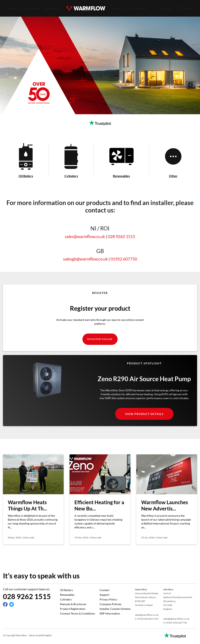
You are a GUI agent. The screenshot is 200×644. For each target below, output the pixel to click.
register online (100, 339)
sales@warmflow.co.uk (85, 236)
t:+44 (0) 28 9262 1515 (147, 619)
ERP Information (110, 613)
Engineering (52, 8)
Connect (167, 8)
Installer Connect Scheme (115, 609)
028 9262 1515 (121, 236)
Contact (104, 590)
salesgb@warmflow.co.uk (85, 259)
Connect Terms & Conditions (77, 613)
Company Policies (111, 604)
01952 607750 (124, 259)
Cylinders (66, 599)
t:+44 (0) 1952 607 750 (175, 623)
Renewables (67, 595)
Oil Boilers (66, 590)
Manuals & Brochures (73, 604)
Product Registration (73, 609)
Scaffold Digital (44, 635)
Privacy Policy (108, 599)
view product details (144, 414)
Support (190, 8)
